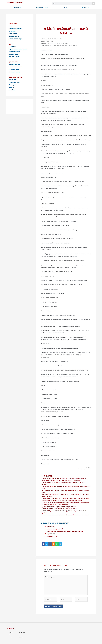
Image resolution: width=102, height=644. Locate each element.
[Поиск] (94, 3)
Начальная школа (42, 7)
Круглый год (51, 534)
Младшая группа (52, 536)
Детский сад (17, 7)
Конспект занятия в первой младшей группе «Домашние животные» (65, 515)
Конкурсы (85, 7)
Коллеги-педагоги (15, 3)
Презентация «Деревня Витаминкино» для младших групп (62, 501)
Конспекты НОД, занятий (55, 529)
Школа (65, 7)
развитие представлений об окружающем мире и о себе (66, 531)
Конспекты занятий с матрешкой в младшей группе (59, 509)
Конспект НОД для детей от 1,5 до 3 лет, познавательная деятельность (66, 499)
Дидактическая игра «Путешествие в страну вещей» (59, 507)
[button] (43, 544)
